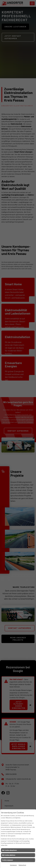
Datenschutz (22, 865)
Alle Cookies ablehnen (9, 855)
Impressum (13, 865)
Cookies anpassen (7, 860)
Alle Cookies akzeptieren (9, 850)
